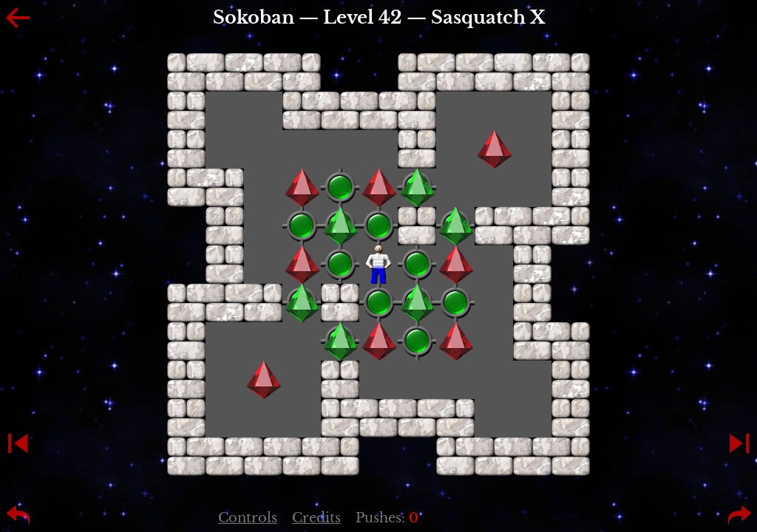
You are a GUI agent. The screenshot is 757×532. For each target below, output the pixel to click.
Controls (248, 518)
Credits (316, 518)
